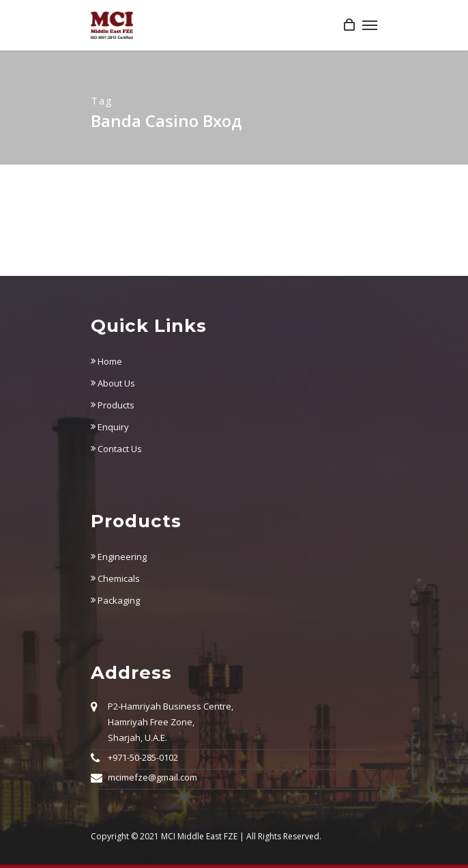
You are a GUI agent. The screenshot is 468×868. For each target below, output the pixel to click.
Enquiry (110, 427)
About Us (113, 383)
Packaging (115, 600)
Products (113, 405)
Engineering (119, 557)
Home (106, 361)
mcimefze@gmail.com (152, 777)
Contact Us (116, 449)
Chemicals (115, 578)
